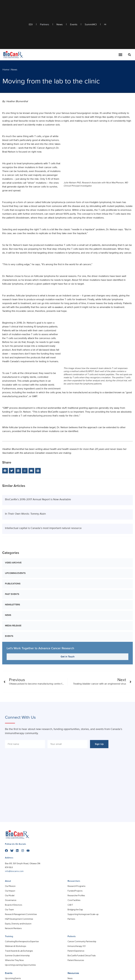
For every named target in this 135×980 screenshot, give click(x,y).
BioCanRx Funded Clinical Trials (82, 955)
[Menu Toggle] (120, 55)
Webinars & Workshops (16, 946)
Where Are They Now (14, 960)
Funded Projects (75, 891)
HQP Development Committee (19, 919)
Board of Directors (14, 905)
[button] (129, 55)
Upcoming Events (15, 659)
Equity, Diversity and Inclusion (18, 923)
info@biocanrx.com (14, 871)
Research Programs (76, 886)
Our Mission (10, 886)
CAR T (70, 905)
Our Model (10, 895)
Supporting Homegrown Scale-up (83, 914)
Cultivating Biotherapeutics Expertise (22, 941)
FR (105, 25)
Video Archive (13, 649)
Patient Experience (76, 951)
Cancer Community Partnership (82, 941)
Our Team (9, 909)
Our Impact (10, 891)
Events (74, 25)
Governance (11, 900)
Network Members (13, 928)
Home (6, 70)
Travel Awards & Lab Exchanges (19, 951)
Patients (72, 936)
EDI (31, 25)
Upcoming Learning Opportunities (20, 965)
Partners (45, 25)
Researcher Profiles (76, 895)
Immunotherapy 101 (77, 946)
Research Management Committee (21, 914)
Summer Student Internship (17, 955)
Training (9, 936)
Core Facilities (74, 900)
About (8, 881)
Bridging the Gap (75, 909)
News (60, 25)
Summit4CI (91, 25)
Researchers (74, 881)
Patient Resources (76, 960)
